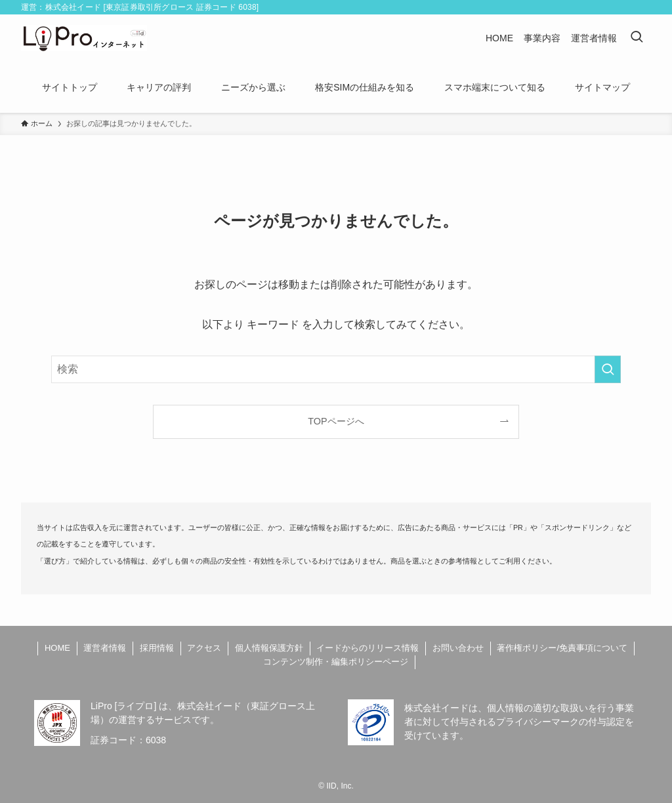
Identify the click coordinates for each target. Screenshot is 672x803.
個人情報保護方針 (269, 648)
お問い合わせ (458, 648)
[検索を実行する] (608, 369)
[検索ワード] (336, 369)
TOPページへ (336, 421)
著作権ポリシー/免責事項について (562, 648)
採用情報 (157, 648)
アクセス (204, 648)
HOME (57, 648)
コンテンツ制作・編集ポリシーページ (336, 662)
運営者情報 (105, 648)
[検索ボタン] (637, 38)
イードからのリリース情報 (367, 648)
